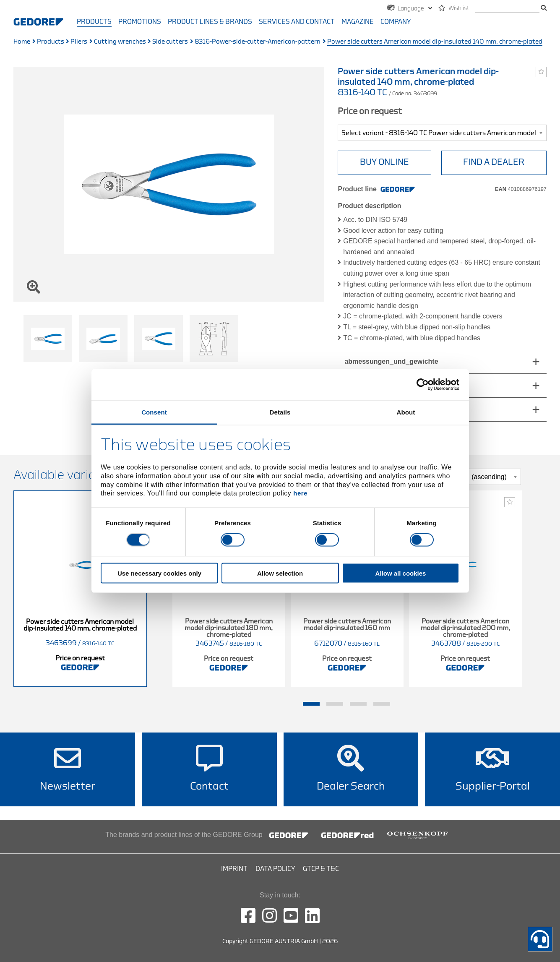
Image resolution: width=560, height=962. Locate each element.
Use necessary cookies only (159, 573)
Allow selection (280, 573)
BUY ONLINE (384, 162)
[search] (507, 9)
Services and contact (297, 22)
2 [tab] (335, 704)
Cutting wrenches (120, 42)
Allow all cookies (401, 573)
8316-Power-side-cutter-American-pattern (258, 42)
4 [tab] (382, 704)
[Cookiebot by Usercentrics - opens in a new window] (423, 385)
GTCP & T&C (321, 869)
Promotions (140, 22)
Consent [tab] (154, 412)
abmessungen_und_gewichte (391, 361)
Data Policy (275, 869)
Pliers (79, 42)
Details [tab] (280, 412)
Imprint (234, 869)
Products (94, 22)
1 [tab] (311, 704)
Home (22, 42)
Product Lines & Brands (210, 22)
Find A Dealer (494, 162)
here (300, 493)
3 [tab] (358, 704)
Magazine (358, 22)
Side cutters (170, 42)
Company (396, 22)
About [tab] (406, 412)
